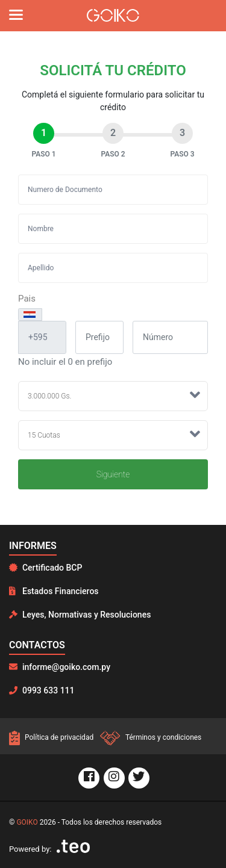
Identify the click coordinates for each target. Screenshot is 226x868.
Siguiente (113, 474)
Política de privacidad (52, 737)
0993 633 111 (42, 690)
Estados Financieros (54, 591)
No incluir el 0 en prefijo (65, 362)
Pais (27, 299)
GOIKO (27, 822)
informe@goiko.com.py (60, 667)
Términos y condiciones (151, 737)
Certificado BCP (46, 568)
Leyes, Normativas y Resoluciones (80, 615)
